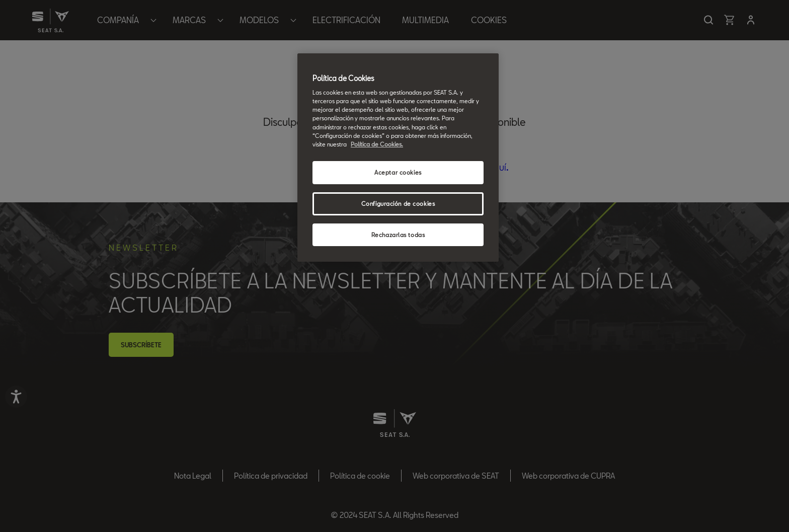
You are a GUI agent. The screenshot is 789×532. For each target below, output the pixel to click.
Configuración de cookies (398, 204)
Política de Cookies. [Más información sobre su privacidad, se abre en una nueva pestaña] (377, 144)
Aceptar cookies (398, 172)
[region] (398, 158)
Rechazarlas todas (398, 235)
